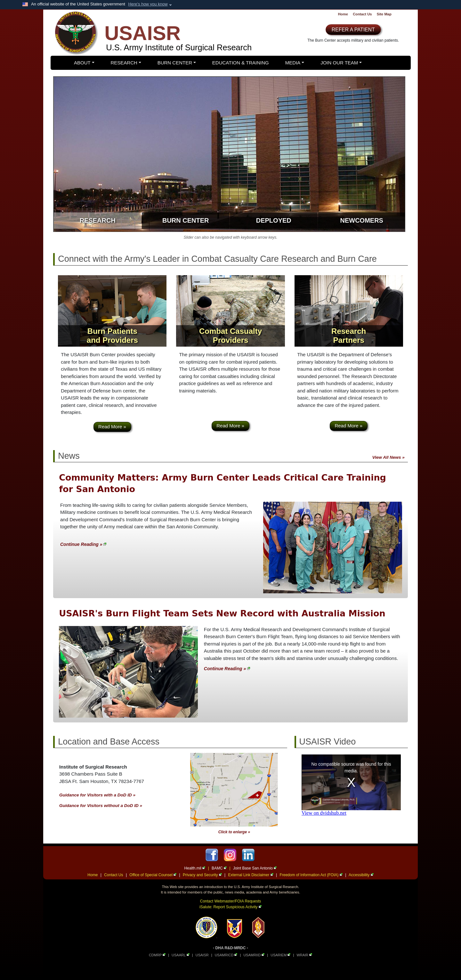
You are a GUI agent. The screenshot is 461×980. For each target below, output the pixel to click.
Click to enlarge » (234, 832)
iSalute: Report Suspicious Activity (230, 907)
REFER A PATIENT (353, 30)
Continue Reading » (83, 544)
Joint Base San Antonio (255, 868)
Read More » (112, 427)
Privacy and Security (202, 875)
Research (124, 63)
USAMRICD (226, 955)
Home (343, 14)
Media (293, 63)
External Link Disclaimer (251, 875)
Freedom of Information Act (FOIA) (311, 875)
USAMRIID (254, 955)
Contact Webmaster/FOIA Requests (231, 901)
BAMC (219, 868)
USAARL (181, 955)
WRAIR (304, 955)
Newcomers (362, 220)
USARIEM (280, 955)
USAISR (202, 955)
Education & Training (241, 63)
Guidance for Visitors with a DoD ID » (97, 795)
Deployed (274, 220)
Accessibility (361, 875)
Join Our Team (339, 63)
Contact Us (362, 14)
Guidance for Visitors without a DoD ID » (101, 806)
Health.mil (195, 868)
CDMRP (157, 955)
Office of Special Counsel (153, 875)
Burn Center (175, 63)
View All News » (388, 457)
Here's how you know (148, 4)
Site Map (384, 14)
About (82, 63)
